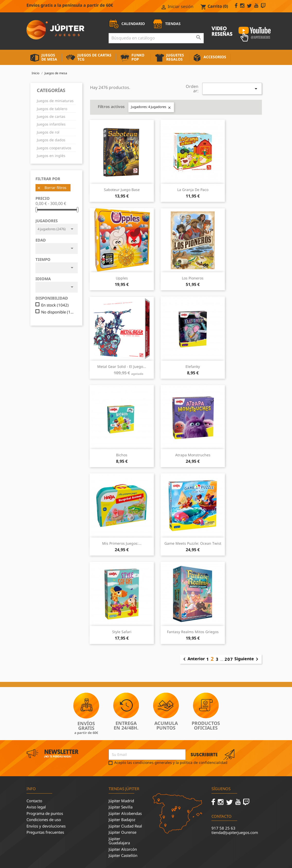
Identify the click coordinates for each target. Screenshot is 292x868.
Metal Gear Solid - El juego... (122, 366)
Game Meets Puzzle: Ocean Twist (193, 543)
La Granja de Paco (193, 190)
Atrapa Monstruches (193, 455)
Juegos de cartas (51, 116)
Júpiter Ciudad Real (125, 826)
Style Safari (122, 632)
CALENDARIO (127, 24)
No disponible (58, 312)
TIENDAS (166, 24)
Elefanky (193, 366)
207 (229, 659)
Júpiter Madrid (121, 801)
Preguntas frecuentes (45, 832)
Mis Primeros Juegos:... (122, 543)
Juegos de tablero (52, 109)
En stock (55, 305)
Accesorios (215, 57)
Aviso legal (36, 807)
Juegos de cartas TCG (94, 57)
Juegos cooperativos (54, 148)
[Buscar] (156, 38)
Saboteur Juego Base (122, 190)
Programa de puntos (45, 813)
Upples (122, 278)
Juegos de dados (51, 140)
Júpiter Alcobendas (125, 813)
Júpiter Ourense (122, 832)
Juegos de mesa (49, 57)
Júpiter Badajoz (122, 820)
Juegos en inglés (51, 156)
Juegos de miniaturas (55, 101)
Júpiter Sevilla (121, 807)
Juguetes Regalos (175, 57)
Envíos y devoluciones (46, 826)
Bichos (122, 455)
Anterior (193, 659)
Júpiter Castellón (123, 855)
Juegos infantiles (51, 124)
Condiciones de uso (44, 820)
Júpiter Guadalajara (119, 841)
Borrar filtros (52, 188)
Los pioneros (193, 278)
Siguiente (247, 659)
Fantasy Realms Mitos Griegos (193, 632)
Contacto (34, 801)
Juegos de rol (48, 132)
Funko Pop (138, 57)
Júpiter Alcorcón (123, 849)
